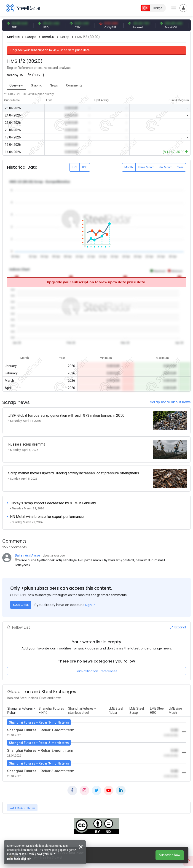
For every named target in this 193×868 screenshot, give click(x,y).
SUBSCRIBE (21, 599)
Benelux (48, 37)
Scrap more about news (170, 402)
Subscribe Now (170, 855)
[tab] (22, 705)
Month (129, 167)
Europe (31, 37)
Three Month (146, 167)
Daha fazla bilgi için (20, 858)
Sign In (90, 598)
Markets (13, 37)
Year (180, 167)
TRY (75, 167)
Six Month (166, 167)
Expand (178, 621)
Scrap (65, 37)
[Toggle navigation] (183, 8)
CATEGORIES (22, 801)
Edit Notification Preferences (96, 665)
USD (85, 167)
